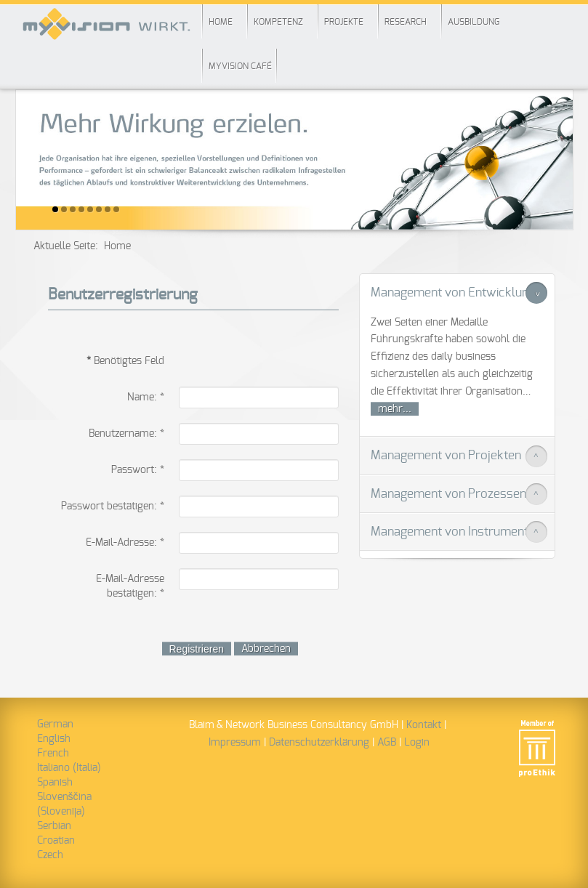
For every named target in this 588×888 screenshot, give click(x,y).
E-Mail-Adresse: (125, 543)
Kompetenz (278, 22)
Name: (146, 397)
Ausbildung (474, 22)
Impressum (235, 743)
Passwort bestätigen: (113, 506)
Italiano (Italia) (69, 768)
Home (221, 22)
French (53, 754)
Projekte (344, 22)
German (55, 724)
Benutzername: (126, 434)
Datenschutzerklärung (319, 743)
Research (406, 22)
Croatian (56, 841)
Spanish (55, 783)
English (54, 739)
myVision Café (240, 66)
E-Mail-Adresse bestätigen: (130, 586)
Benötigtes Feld (125, 361)
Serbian (54, 826)
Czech (50, 855)
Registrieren (197, 649)
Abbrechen (266, 649)
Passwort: (138, 470)
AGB (387, 743)
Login (417, 743)
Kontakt (424, 725)
